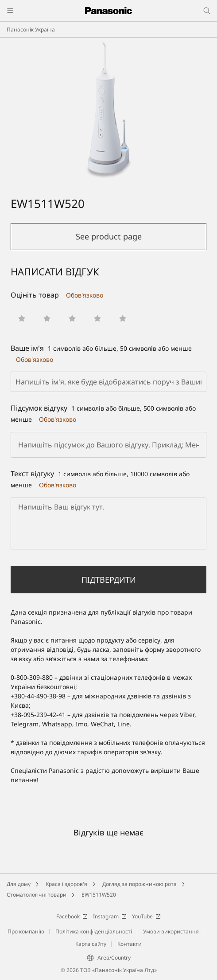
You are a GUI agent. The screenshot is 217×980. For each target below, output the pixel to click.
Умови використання (171, 931)
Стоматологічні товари (37, 895)
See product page (109, 236)
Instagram (110, 916)
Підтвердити (109, 580)
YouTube (146, 916)
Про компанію (26, 931)
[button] (22, 318)
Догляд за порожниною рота (139, 884)
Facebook (72, 916)
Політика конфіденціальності (94, 931)
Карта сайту (91, 944)
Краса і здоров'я (66, 884)
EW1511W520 (99, 895)
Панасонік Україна (31, 29)
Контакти (130, 944)
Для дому (19, 884)
